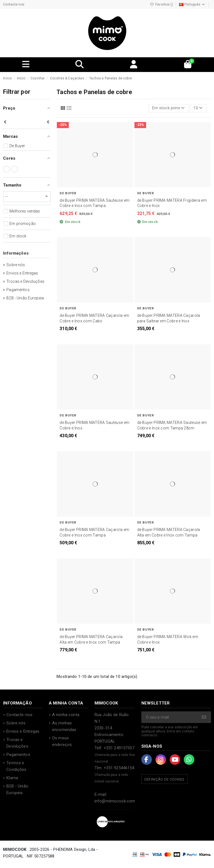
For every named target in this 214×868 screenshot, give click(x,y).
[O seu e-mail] (170, 718)
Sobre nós (16, 265)
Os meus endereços (62, 742)
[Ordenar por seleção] (168, 108)
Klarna (12, 778)
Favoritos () (162, 4)
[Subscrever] (204, 718)
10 (198, 108)
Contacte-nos (14, 4)
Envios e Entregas (22, 273)
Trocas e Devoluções (25, 281)
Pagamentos (18, 290)
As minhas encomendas (64, 727)
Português (192, 4)
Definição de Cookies (165, 780)
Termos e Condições (16, 766)
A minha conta (66, 715)
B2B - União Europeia (25, 298)
